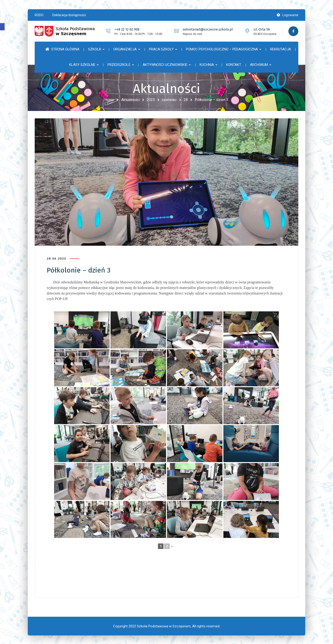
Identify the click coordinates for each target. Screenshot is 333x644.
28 (186, 100)
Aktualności (130, 100)
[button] (2, 27)
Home (109, 100)
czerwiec (169, 100)
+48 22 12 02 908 (126, 29)
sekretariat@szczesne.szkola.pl (207, 29)
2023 (151, 100)
